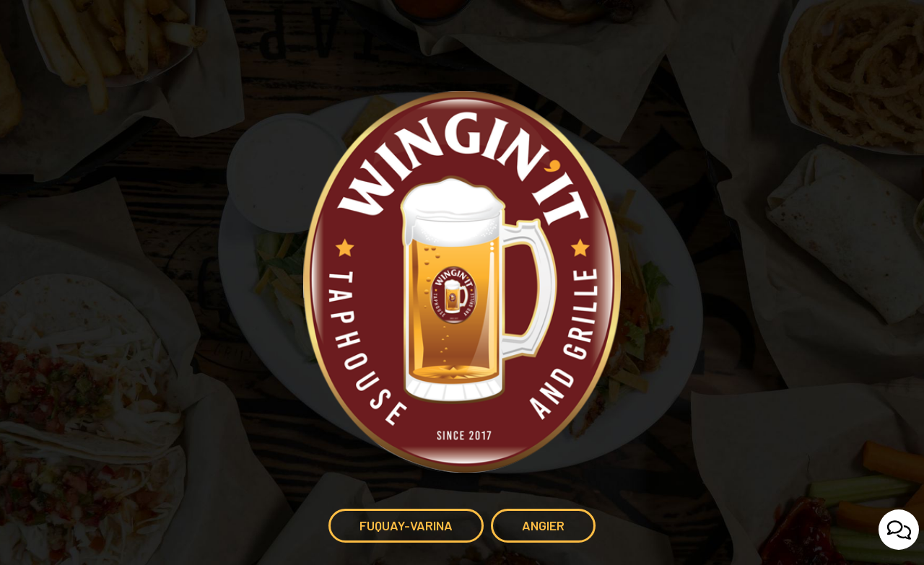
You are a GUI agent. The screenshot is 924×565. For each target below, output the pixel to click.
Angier (528, 530)
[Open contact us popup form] (899, 530)
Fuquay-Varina (391, 530)
